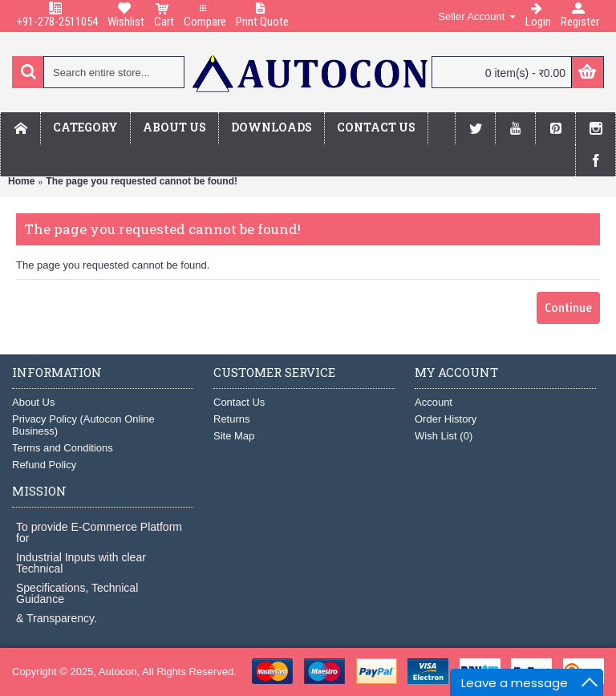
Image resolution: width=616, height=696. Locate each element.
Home (21, 181)
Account (434, 402)
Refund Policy (44, 465)
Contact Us (239, 402)
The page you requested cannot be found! (142, 181)
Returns (232, 419)
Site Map (234, 436)
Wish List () (444, 436)
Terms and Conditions (63, 448)
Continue (568, 308)
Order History (446, 419)
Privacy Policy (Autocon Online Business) (83, 425)
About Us (33, 402)
